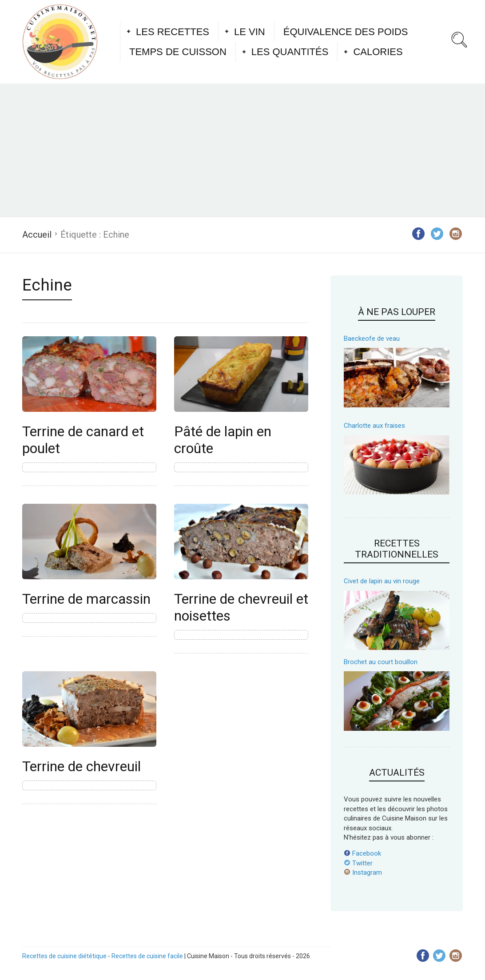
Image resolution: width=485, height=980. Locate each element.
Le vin (250, 32)
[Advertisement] (242, 150)
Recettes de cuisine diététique (64, 956)
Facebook (362, 853)
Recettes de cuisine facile (147, 956)
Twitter (358, 863)
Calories (378, 52)
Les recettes (173, 32)
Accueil (37, 235)
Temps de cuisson (178, 52)
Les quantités (290, 52)
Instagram (363, 872)
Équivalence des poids (346, 32)
